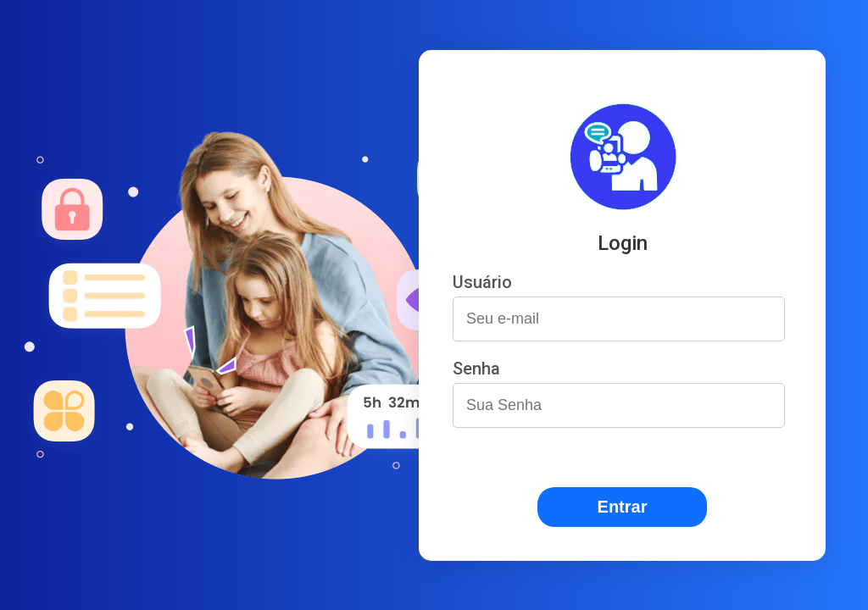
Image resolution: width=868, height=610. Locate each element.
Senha (476, 369)
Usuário (482, 282)
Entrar (623, 507)
